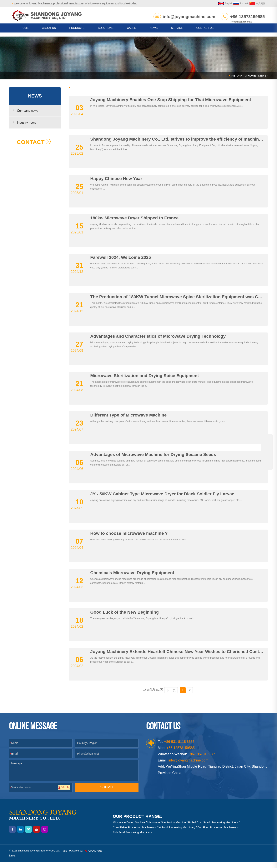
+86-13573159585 (246, 17)
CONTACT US (205, 32)
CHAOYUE (104, 857)
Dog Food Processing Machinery (218, 833)
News (154, 32)
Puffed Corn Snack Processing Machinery (214, 829)
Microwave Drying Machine (130, 829)
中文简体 (253, 3)
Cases (131, 32)
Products (77, 32)
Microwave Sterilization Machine (168, 829)
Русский (236, 3)
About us (49, 32)
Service (177, 32)
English (221, 3)
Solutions (106, 32)
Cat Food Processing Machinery (177, 833)
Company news (30, 116)
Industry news (29, 128)
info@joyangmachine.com (187, 17)
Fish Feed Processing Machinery (133, 838)
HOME (25, 32)
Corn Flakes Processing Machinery (135, 833)
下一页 (170, 696)
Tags (73, 857)
